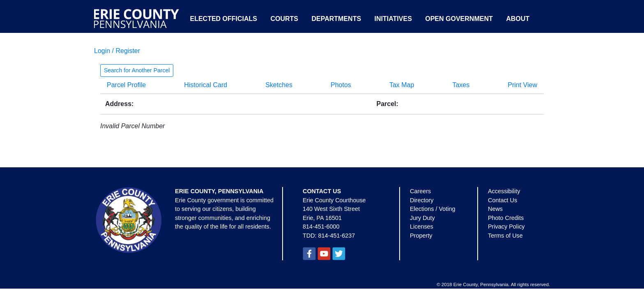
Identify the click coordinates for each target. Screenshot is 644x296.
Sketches (279, 85)
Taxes (461, 85)
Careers (420, 191)
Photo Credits (506, 218)
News (495, 209)
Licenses (422, 227)
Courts (284, 19)
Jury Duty (422, 218)
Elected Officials (223, 19)
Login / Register (117, 51)
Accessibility (504, 191)
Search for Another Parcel (137, 70)
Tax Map (402, 85)
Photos (341, 85)
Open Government (459, 19)
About (518, 19)
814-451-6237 (337, 236)
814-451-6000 (321, 227)
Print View (522, 85)
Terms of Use (505, 236)
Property (421, 236)
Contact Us (503, 200)
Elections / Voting (432, 209)
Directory (422, 200)
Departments (336, 19)
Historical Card (206, 85)
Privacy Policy (506, 227)
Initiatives (393, 19)
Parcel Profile (126, 85)
